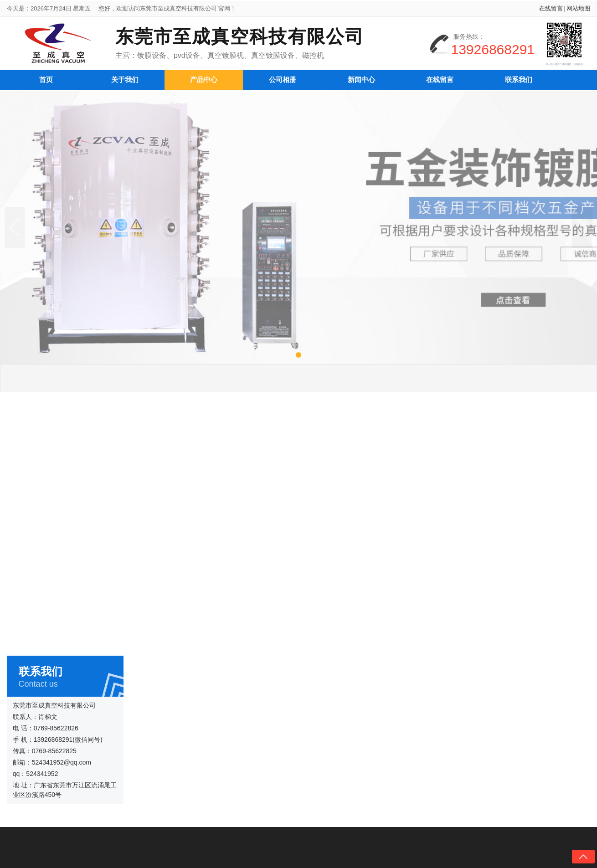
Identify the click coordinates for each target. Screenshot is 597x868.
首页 (46, 78)
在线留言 (551, 10)
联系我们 (519, 78)
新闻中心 (361, 78)
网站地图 (578, 10)
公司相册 (283, 78)
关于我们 (125, 78)
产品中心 (204, 78)
